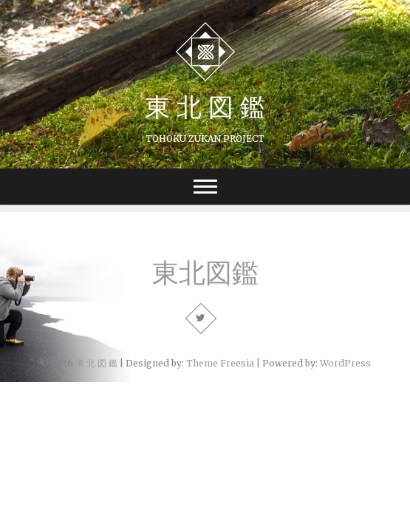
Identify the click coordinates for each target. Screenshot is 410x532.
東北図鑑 (205, 273)
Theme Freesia (220, 363)
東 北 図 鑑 (205, 106)
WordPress (345, 363)
